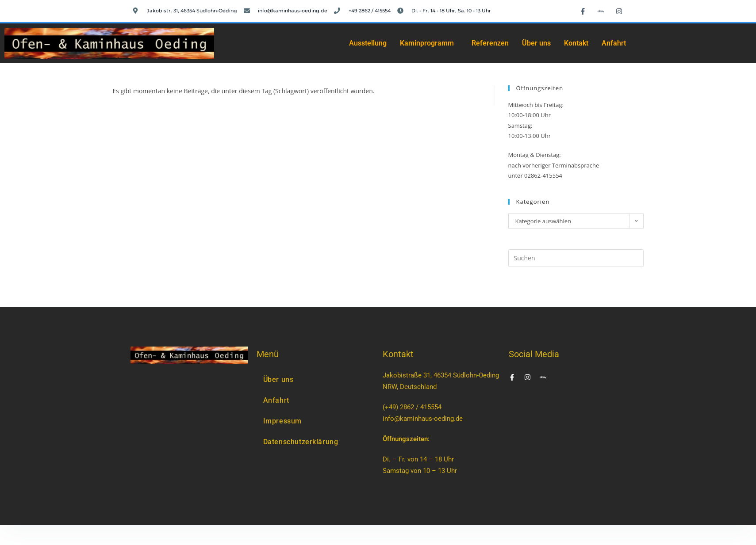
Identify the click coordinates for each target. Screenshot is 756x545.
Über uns (536, 43)
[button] (429, 43)
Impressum (282, 421)
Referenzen (490, 43)
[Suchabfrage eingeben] (576, 258)
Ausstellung (368, 43)
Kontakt (576, 43)
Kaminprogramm (427, 43)
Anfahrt (614, 43)
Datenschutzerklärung (301, 442)
